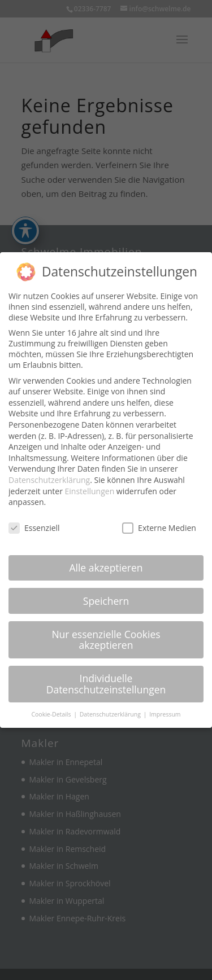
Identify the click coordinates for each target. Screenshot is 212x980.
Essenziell (34, 528)
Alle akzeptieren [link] (106, 567)
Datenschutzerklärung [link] (49, 479)
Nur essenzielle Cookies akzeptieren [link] (106, 639)
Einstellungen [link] (90, 491)
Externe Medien (159, 528)
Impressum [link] (165, 714)
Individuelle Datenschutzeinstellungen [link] (106, 684)
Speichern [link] (106, 600)
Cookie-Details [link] (52, 714)
